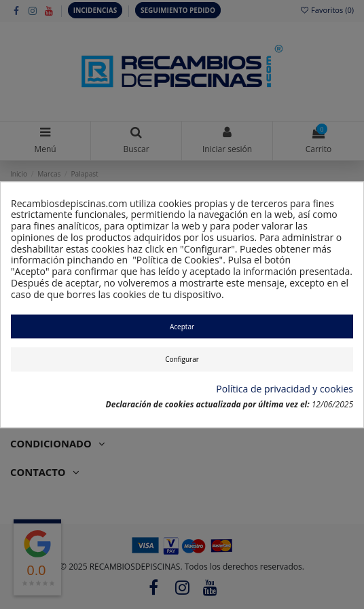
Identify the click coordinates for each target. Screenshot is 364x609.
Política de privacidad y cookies (285, 390)
